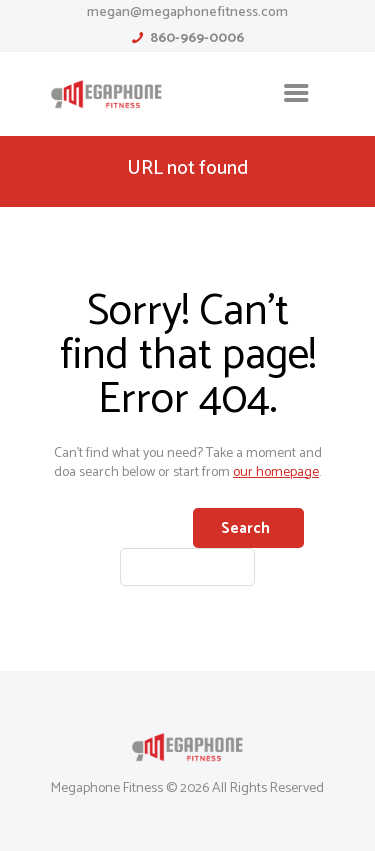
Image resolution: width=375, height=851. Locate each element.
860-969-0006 (197, 38)
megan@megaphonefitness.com (187, 12)
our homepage (276, 472)
